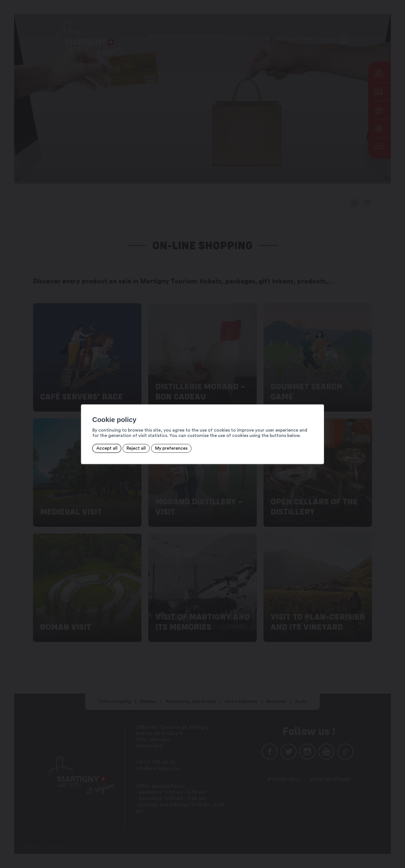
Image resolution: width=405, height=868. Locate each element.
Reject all (136, 448)
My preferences (171, 448)
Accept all (107, 448)
